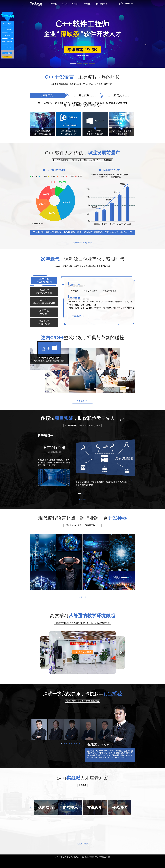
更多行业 (82, 597)
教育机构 (82, 785)
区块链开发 (7, 30)
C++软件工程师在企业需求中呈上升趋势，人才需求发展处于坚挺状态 (82, 160)
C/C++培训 (7, 24)
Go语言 (76, 4)
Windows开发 (7, 41)
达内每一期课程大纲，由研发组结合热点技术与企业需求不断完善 (82, 266)
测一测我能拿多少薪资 (82, 243)
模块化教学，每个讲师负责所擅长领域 (82, 701)
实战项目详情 (82, 844)
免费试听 (7, 57)
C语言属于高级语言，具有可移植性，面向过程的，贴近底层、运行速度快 (83, 84)
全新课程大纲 (82, 401)
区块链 (65, 4)
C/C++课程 (52, 4)
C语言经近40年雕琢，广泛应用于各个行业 (82, 525)
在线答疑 (82, 499)
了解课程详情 (78, 316)
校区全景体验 (102, 4)
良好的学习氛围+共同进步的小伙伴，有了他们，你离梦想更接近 (83, 623)
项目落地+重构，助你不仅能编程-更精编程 (83, 426)
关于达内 (87, 4)
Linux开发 (7, 47)
